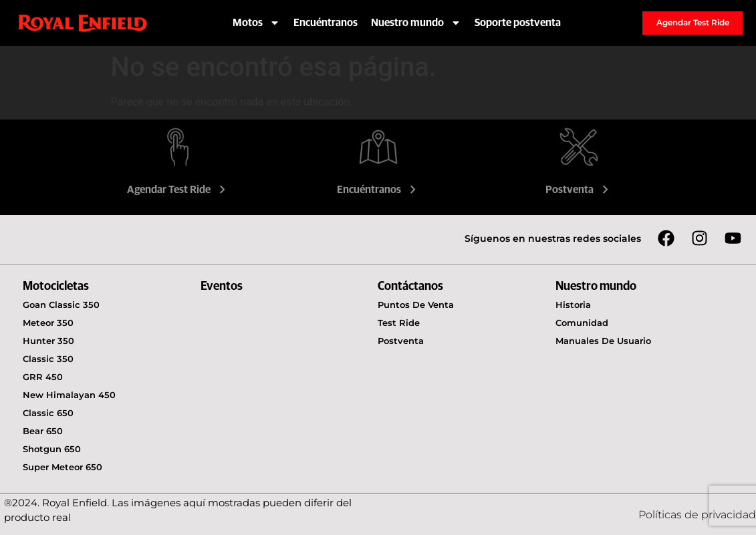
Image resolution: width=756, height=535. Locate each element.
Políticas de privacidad (697, 515)
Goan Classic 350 (61, 305)
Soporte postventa (518, 23)
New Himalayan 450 (69, 395)
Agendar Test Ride (178, 190)
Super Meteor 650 (62, 467)
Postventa (579, 190)
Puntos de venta (416, 305)
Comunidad (582, 323)
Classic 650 (48, 413)
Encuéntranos (326, 23)
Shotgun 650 (52, 449)
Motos (256, 23)
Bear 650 (43, 431)
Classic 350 (48, 359)
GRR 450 (43, 377)
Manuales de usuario (603, 341)
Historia (573, 305)
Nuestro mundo (416, 23)
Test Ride (399, 323)
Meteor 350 (48, 323)
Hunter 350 (48, 341)
